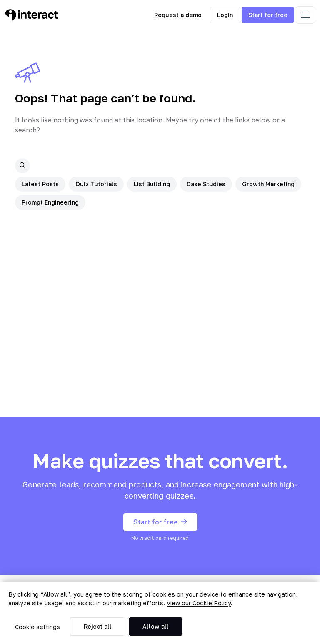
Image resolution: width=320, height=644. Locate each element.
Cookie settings (37, 627)
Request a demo (178, 15)
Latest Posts (40, 184)
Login (225, 15)
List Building (152, 184)
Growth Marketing (268, 184)
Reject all (98, 626)
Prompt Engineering (50, 202)
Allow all (156, 626)
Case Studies (206, 184)
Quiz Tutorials (96, 184)
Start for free (268, 15)
